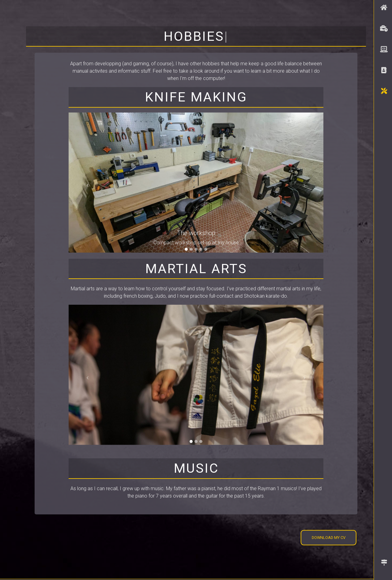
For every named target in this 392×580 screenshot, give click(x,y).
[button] (88, 186)
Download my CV (329, 538)
